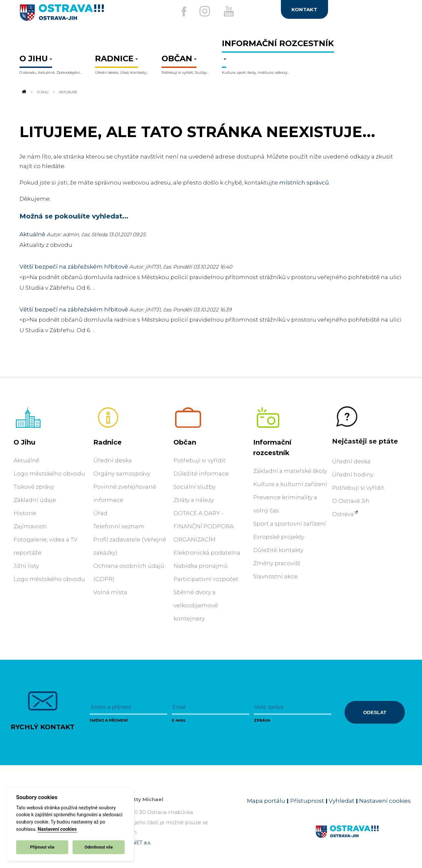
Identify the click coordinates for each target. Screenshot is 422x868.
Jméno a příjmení (109, 720)
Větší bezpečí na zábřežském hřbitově (74, 267)
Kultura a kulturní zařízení (290, 484)
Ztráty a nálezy (194, 500)
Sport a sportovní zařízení (289, 524)
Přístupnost (307, 801)
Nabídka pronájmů (200, 566)
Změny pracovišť (277, 563)
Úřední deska (113, 460)
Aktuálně (32, 234)
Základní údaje (35, 500)
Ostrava (343, 514)
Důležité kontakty (278, 550)
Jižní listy (26, 566)
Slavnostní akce (275, 576)
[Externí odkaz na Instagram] (204, 11)
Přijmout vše (42, 847)
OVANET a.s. (136, 842)
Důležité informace (201, 474)
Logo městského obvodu (49, 474)
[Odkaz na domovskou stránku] (23, 92)
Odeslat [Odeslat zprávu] (375, 712)
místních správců (304, 183)
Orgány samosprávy (122, 474)
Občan (185, 442)
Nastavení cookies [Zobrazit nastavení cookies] (385, 801)
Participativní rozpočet (206, 579)
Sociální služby (195, 487)
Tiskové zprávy (34, 487)
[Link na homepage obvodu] (363, 839)
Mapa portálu (266, 801)
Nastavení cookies (57, 829)
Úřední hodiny (353, 475)
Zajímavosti (30, 526)
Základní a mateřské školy (290, 471)
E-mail (179, 720)
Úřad (100, 513)
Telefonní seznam (119, 526)
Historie (25, 513)
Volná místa (110, 592)
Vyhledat (342, 801)
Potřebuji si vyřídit (199, 460)
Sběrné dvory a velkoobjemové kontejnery (196, 605)
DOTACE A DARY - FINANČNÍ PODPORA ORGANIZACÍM (204, 526)
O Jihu (43, 92)
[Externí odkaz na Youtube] (230, 11)
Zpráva (262, 720)
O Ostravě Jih (351, 501)
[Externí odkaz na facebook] (181, 12)
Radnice (107, 442)
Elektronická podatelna (207, 553)
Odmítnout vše (99, 847)
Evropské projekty (279, 537)
